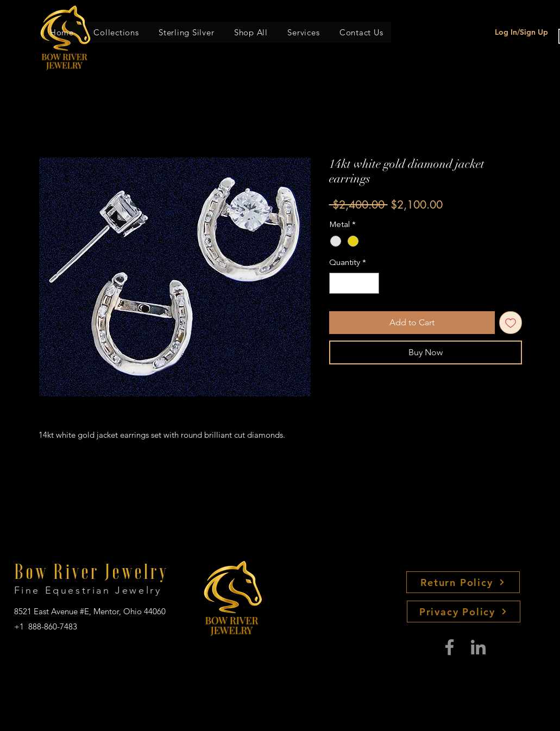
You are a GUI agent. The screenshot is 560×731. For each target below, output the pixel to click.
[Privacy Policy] (464, 612)
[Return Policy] (463, 582)
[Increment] (370, 283)
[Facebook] (449, 647)
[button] (116, 32)
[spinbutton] (354, 283)
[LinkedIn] (478, 647)
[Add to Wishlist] (511, 323)
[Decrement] (338, 283)
